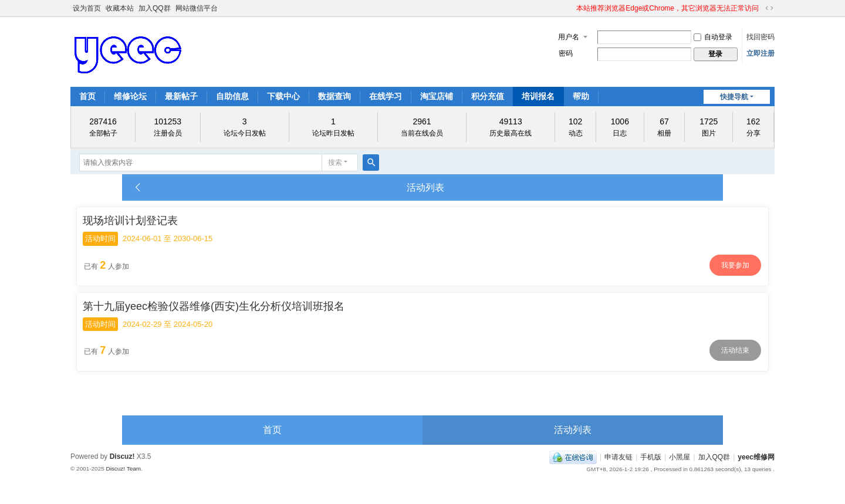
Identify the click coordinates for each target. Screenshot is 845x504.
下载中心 (283, 96)
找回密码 (760, 37)
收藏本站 (120, 8)
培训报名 (538, 96)
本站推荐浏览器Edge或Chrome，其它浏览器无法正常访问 (667, 8)
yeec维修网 (756, 457)
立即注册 (760, 53)
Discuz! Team (123, 469)
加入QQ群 (155, 8)
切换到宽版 (769, 8)
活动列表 (573, 430)
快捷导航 (734, 97)
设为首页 (87, 8)
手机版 (651, 457)
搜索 (335, 163)
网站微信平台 (197, 8)
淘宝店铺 (437, 96)
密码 (566, 53)
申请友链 (618, 457)
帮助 (581, 96)
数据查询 (334, 96)
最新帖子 (181, 96)
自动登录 (713, 37)
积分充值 (488, 96)
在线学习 (386, 96)
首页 (87, 96)
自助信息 (232, 96)
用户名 (569, 37)
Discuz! (122, 456)
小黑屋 (680, 457)
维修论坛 (130, 96)
